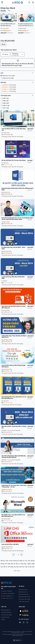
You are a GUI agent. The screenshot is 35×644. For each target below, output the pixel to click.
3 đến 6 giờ (5, 103)
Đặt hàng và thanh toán (24, 597)
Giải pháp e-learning (6, 612)
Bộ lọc (5, 54)
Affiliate (3, 620)
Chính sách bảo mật (24, 594)
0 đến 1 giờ (5, 98)
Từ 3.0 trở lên (8, 91)
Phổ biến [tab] (3, 10)
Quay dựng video (5, 617)
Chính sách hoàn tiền (24, 601)
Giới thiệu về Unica (23, 590)
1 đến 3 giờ (5, 101)
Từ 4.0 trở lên (8, 87)
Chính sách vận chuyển (24, 599)
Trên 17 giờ (5, 108)
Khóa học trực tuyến (8, 76)
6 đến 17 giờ (5, 105)
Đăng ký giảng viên (6, 610)
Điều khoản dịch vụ (23, 592)
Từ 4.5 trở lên (8, 85)
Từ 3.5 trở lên (8, 89)
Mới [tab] (9, 10)
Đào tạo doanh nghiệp (7, 615)
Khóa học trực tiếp (7, 78)
